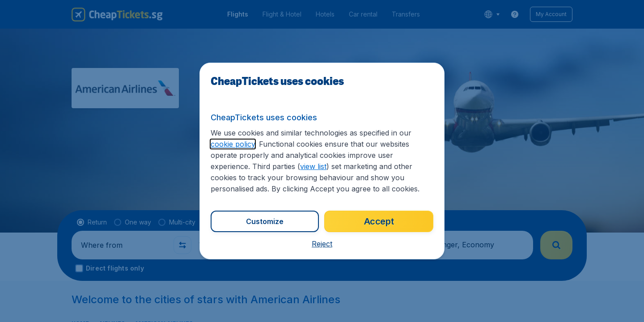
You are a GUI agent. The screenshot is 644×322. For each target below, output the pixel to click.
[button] (322, 244)
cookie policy (233, 144)
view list (313, 166)
